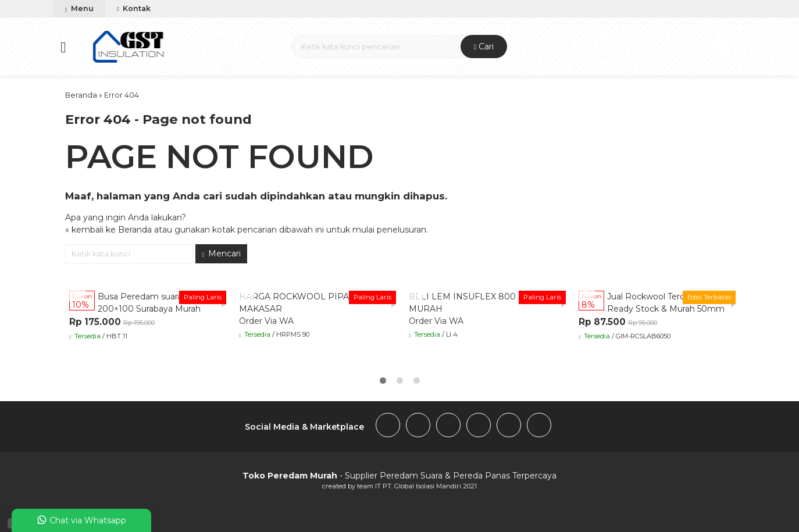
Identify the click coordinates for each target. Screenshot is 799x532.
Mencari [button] (221, 253)
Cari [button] (484, 47)
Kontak (134, 8)
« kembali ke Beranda (108, 230)
